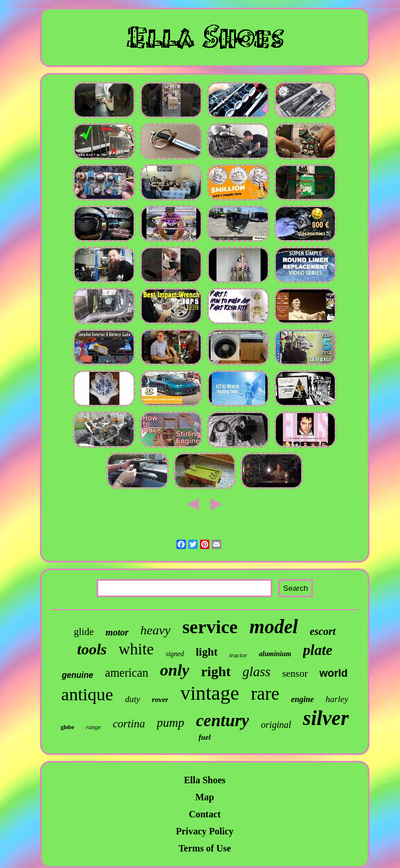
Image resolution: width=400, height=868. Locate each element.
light (207, 652)
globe (67, 727)
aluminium (275, 654)
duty (132, 699)
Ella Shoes (205, 780)
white (136, 649)
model (274, 627)
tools (92, 649)
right (216, 671)
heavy (156, 630)
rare (265, 694)
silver (326, 718)
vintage (209, 693)
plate (318, 650)
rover (160, 699)
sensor (295, 674)
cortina (129, 724)
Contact (205, 814)
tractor (239, 655)
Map (205, 797)
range (94, 727)
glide (84, 632)
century (222, 720)
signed (175, 654)
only (175, 670)
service (210, 627)
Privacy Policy (205, 831)
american (127, 673)
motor (117, 632)
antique (87, 694)
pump (171, 723)
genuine (78, 675)
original (276, 725)
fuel (205, 737)
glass (256, 672)
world (334, 673)
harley (337, 699)
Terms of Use (204, 848)
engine (303, 699)
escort (323, 631)
